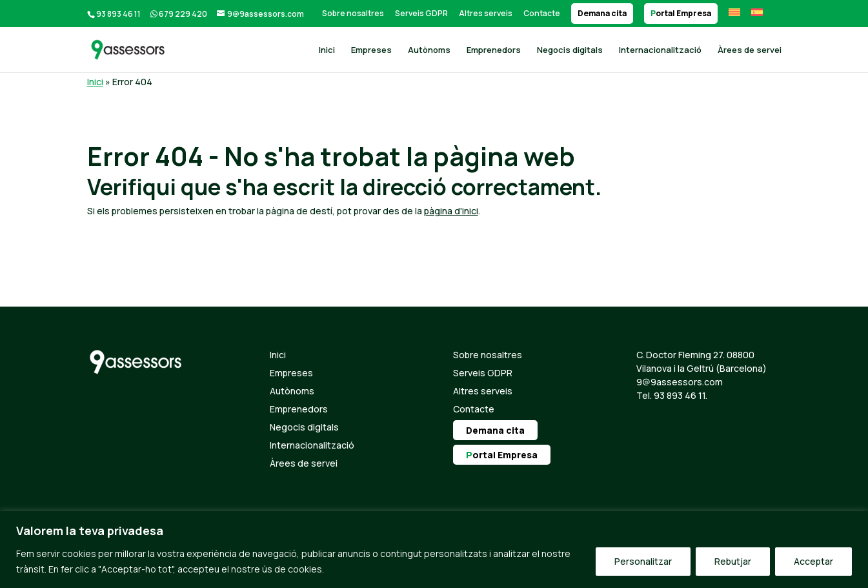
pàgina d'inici (451, 211)
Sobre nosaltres (353, 14)
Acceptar (813, 561)
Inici (327, 50)
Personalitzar (643, 561)
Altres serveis (486, 14)
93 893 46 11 (118, 14)
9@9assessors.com (680, 382)
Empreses (371, 50)
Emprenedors (494, 50)
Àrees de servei (750, 50)
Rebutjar (733, 561)
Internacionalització (660, 50)
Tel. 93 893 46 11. (672, 395)
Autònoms (429, 50)
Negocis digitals (570, 50)
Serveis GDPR (421, 14)
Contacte (542, 14)
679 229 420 (183, 14)
